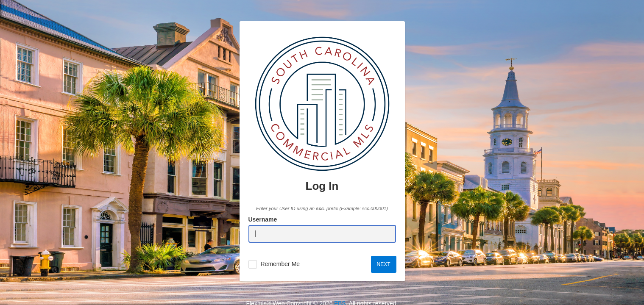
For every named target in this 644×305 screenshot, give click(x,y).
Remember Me (280, 264)
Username (263, 219)
